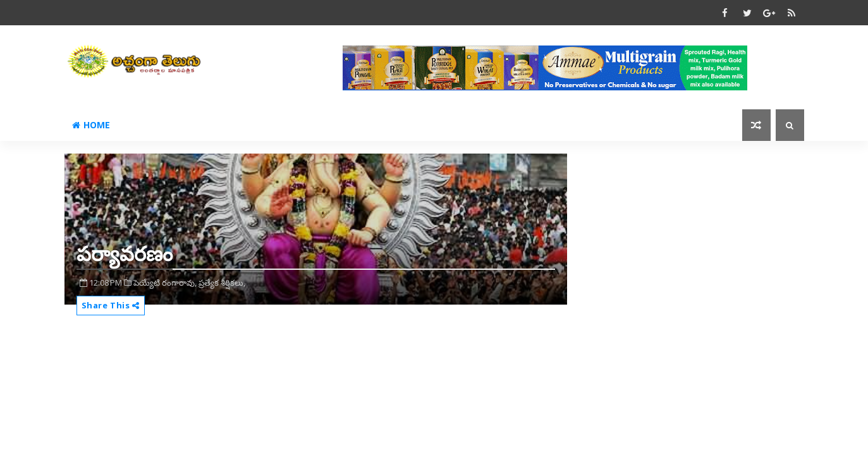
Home (91, 125)
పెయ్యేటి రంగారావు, (165, 282)
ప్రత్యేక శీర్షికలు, (222, 282)
